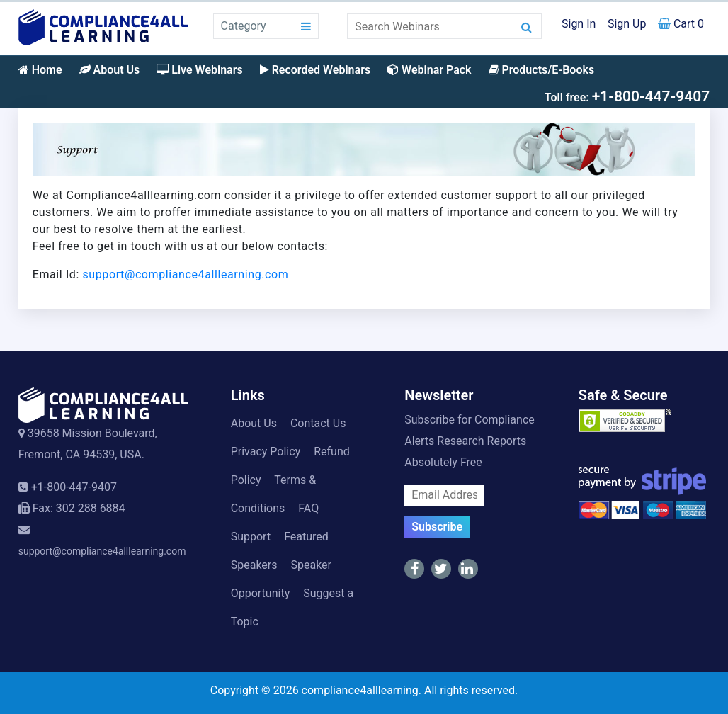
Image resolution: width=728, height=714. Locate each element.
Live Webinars (199, 70)
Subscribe (437, 527)
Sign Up (627, 24)
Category (244, 26)
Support (251, 537)
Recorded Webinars (315, 70)
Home (40, 70)
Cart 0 (681, 24)
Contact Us (318, 423)
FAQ (308, 508)
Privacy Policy (266, 452)
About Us (110, 70)
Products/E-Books (542, 70)
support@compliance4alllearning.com (186, 274)
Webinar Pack (429, 70)
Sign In (579, 24)
